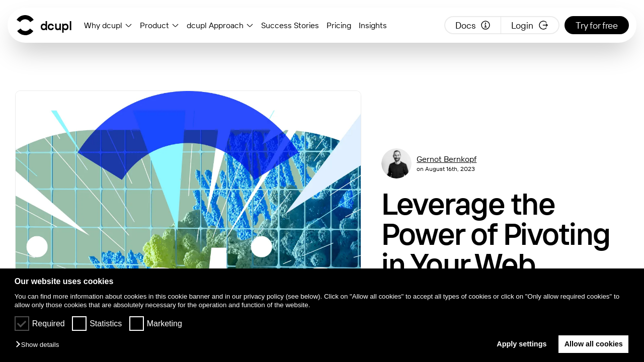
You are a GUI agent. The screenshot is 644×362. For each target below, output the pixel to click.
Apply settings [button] (519, 344)
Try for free (597, 25)
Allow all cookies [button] (594, 344)
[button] (40, 345)
